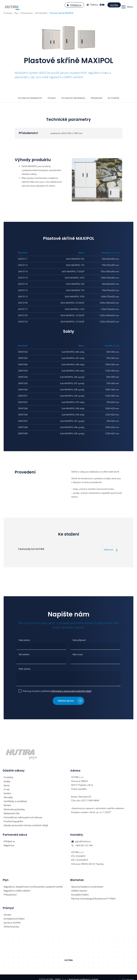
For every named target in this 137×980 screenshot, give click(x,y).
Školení (7, 803)
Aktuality (8, 795)
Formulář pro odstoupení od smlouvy (21, 815)
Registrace (9, 842)
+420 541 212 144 (84, 842)
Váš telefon (24, 654)
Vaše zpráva (25, 668)
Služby (7, 780)
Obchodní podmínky (13, 807)
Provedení (96, 98)
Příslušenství (10, 891)
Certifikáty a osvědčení (15, 799)
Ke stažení (113, 98)
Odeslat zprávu (70, 699)
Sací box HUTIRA (12, 919)
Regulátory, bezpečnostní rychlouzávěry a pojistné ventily (31, 883)
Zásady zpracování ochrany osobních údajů (24, 823)
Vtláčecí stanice (79, 887)
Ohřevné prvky (11, 923)
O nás (6, 788)
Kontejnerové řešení (13, 915)
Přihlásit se (70, 5)
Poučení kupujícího (13, 819)
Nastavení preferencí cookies (83, 975)
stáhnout (112, 549)
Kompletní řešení (79, 891)
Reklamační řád (11, 811)
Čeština (89, 5)
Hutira (110, 5)
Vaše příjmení (79, 640)
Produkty (8, 776)
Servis (7, 784)
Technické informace (73, 98)
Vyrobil (124, 975)
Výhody (52, 98)
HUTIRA (68, 956)
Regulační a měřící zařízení (16, 887)
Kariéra (7, 791)
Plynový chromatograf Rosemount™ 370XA (92, 895)
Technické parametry (30, 98)
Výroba (7, 911)
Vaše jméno (24, 640)
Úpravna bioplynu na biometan (86, 883)
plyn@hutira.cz (82, 839)
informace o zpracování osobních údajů (70, 690)
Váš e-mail (78, 654)
